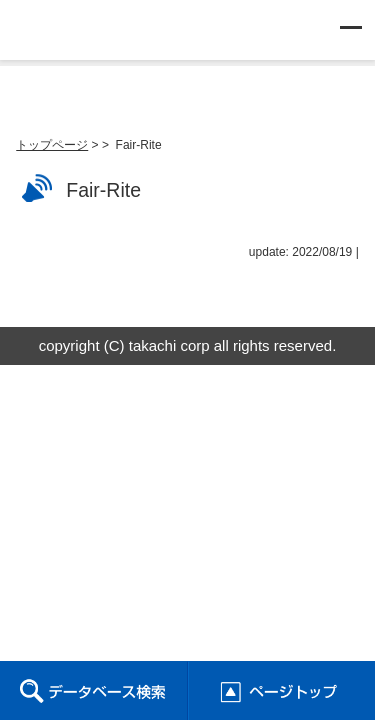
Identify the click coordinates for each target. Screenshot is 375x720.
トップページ (52, 145)
